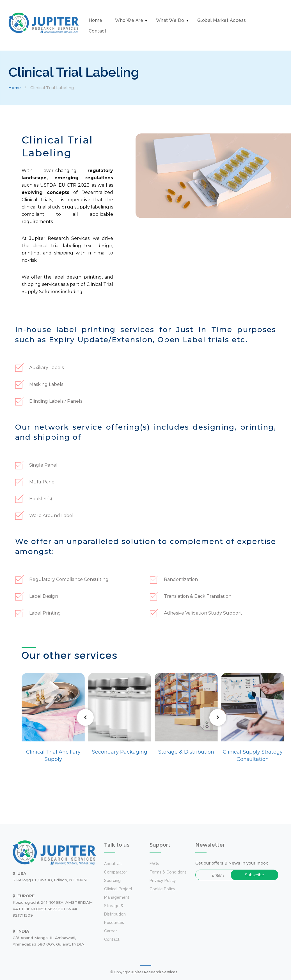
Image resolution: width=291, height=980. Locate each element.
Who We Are (129, 20)
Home (96, 20)
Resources (114, 923)
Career (111, 931)
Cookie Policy (162, 889)
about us (113, 864)
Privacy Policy (163, 881)
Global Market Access (222, 20)
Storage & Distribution (186, 752)
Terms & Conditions (168, 872)
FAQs (154, 864)
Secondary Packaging (120, 752)
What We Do (170, 20)
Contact (98, 31)
